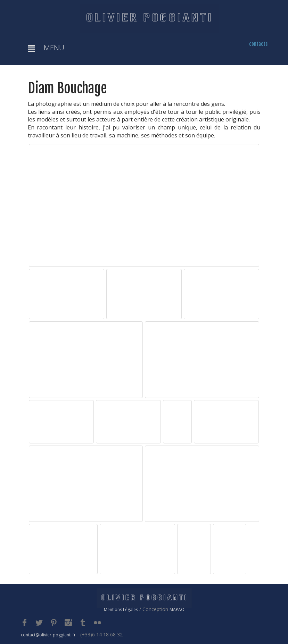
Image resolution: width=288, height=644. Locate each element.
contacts (258, 44)
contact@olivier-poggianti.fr (48, 635)
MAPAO (177, 609)
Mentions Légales (121, 609)
